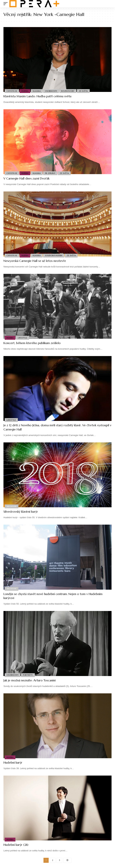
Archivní (12, 506)
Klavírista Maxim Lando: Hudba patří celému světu (37, 96)
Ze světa (83, 91)
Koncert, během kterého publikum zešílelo (32, 343)
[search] (109, 4)
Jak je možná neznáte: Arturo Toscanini (30, 680)
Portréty (28, 675)
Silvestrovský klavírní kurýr (21, 512)
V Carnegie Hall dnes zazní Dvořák (26, 178)
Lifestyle (23, 338)
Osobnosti (51, 91)
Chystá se (12, 91)
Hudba (25, 91)
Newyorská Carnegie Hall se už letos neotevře (35, 261)
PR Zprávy (50, 173)
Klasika (37, 91)
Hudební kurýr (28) (16, 845)
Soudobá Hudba (54, 255)
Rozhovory (68, 91)
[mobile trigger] (6, 4)
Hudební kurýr (13, 763)
